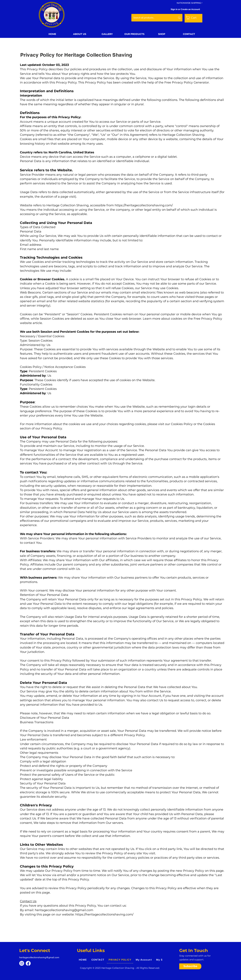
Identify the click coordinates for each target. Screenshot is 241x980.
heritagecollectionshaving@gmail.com (64, 910)
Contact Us (28, 901)
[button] (193, 18)
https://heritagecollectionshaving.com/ (144, 205)
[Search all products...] (151, 18)
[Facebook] (28, 963)
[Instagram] (22, 963)
